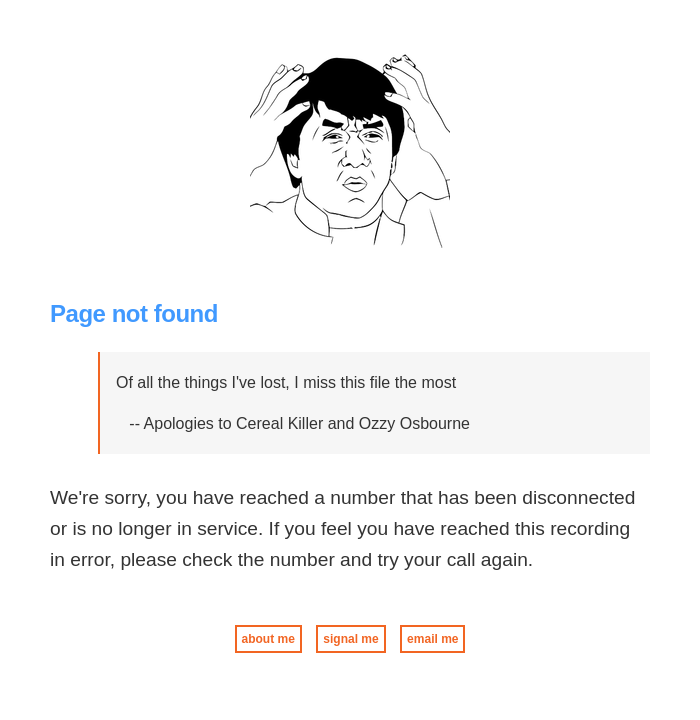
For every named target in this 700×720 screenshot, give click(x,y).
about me (268, 639)
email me (432, 639)
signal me (350, 639)
